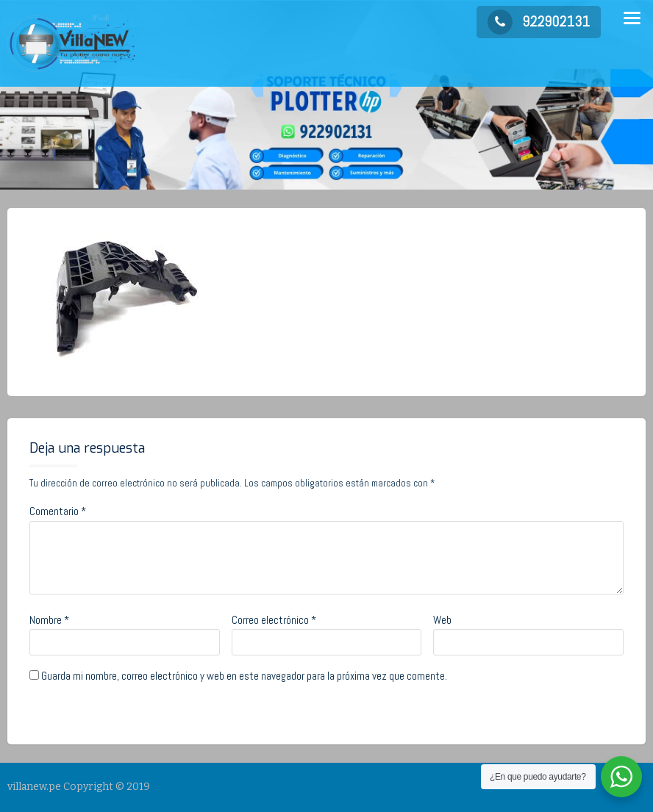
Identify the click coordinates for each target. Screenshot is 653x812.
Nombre (49, 620)
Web (442, 620)
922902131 (539, 21)
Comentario (58, 511)
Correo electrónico (274, 620)
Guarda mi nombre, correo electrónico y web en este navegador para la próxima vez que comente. (244, 676)
